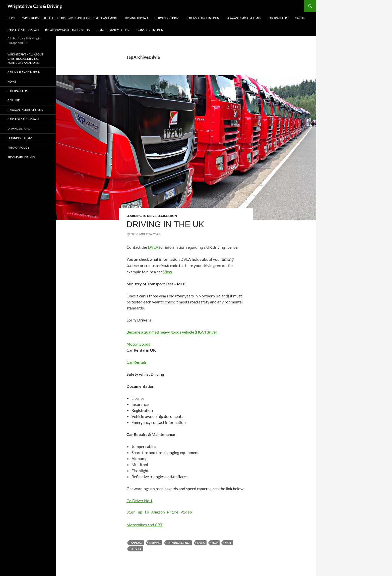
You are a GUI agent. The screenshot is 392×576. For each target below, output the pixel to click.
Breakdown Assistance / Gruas (68, 30)
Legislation (167, 216)
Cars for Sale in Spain (23, 30)
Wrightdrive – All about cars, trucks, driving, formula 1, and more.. (25, 58)
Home (12, 18)
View (168, 272)
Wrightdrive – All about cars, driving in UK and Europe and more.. (70, 18)
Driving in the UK (165, 224)
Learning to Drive (167, 18)
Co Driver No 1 (139, 501)
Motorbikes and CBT (144, 525)
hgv (215, 543)
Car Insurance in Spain (203, 18)
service (136, 549)
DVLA (153, 247)
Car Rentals (137, 362)
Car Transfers (278, 18)
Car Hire (301, 18)
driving (155, 543)
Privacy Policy (18, 147)
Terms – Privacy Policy (113, 30)
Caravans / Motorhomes (243, 18)
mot (228, 543)
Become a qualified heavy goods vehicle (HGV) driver (172, 332)
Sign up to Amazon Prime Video (159, 513)
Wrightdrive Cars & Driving (35, 6)
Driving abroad (136, 18)
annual (137, 543)
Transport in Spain (150, 30)
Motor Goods (138, 344)
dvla (201, 543)
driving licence (179, 543)
